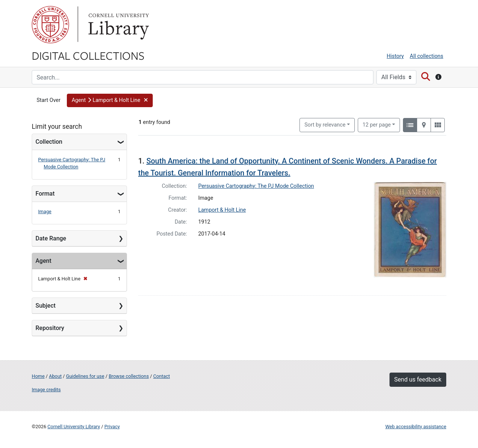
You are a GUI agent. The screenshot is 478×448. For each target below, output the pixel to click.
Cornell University (50, 25)
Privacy (112, 427)
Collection (49, 142)
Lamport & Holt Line (222, 210)
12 (377, 124)
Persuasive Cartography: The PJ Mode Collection (256, 186)
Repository (50, 328)
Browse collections (129, 376)
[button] (110, 100)
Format (45, 194)
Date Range (51, 238)
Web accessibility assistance (416, 427)
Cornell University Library (74, 427)
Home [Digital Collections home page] (38, 376)
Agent (43, 261)
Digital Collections (88, 55)
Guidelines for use (85, 376)
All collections (426, 56)
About (55, 376)
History (395, 56)
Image (45, 211)
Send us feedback (418, 379)
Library (118, 25)
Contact (162, 376)
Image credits (46, 390)
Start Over (49, 100)
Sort (325, 125)
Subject (46, 306)
